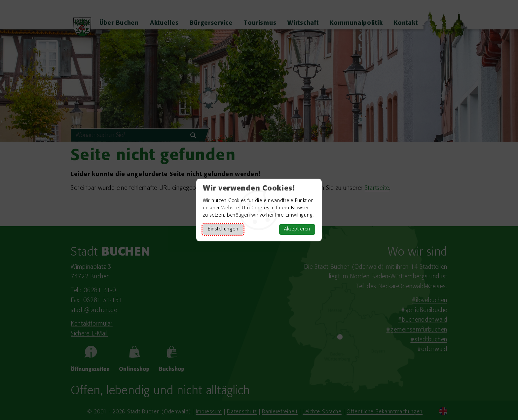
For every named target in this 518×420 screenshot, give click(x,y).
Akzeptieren (297, 229)
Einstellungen (223, 229)
